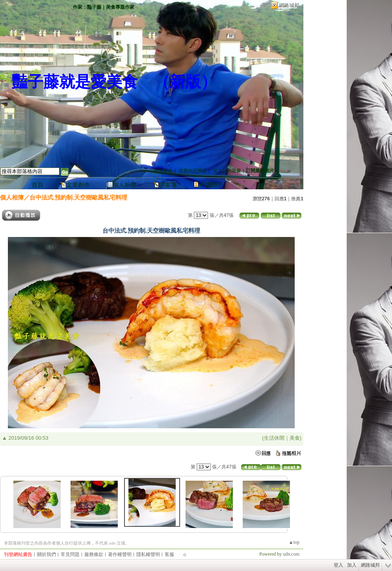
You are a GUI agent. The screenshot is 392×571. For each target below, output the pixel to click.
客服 (169, 554)
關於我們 (46, 554)
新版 (185, 82)
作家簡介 (212, 185)
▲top (294, 542)
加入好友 (163, 171)
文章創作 (78, 185)
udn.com (291, 554)
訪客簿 (168, 185)
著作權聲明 (120, 554)
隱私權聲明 (148, 554)
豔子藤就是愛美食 (75, 82)
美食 (295, 438)
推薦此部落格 (193, 171)
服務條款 (94, 554)
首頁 (37, 185)
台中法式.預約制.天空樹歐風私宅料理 (78, 197)
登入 (338, 565)
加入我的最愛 (227, 171)
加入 (352, 565)
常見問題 (70, 554)
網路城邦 (289, 5)
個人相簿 (124, 185)
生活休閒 (274, 438)
